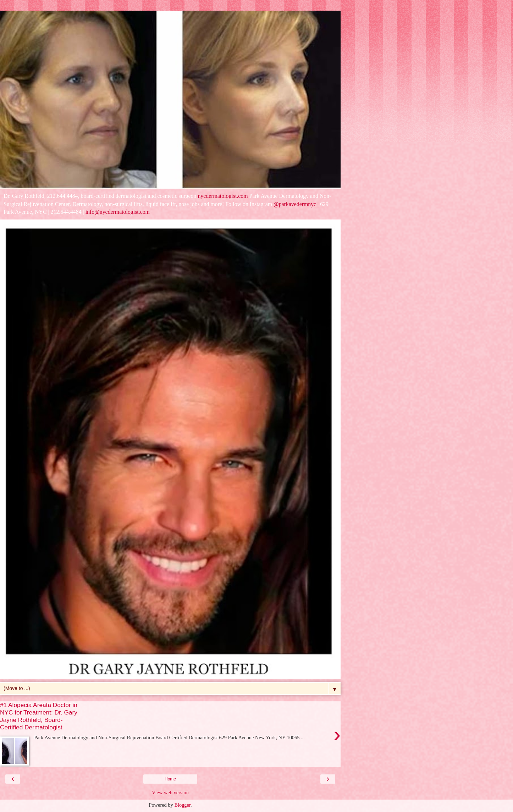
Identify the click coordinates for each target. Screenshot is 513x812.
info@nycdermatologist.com (118, 212)
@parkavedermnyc (295, 204)
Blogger (182, 805)
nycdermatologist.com (223, 196)
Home (170, 779)
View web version (170, 792)
